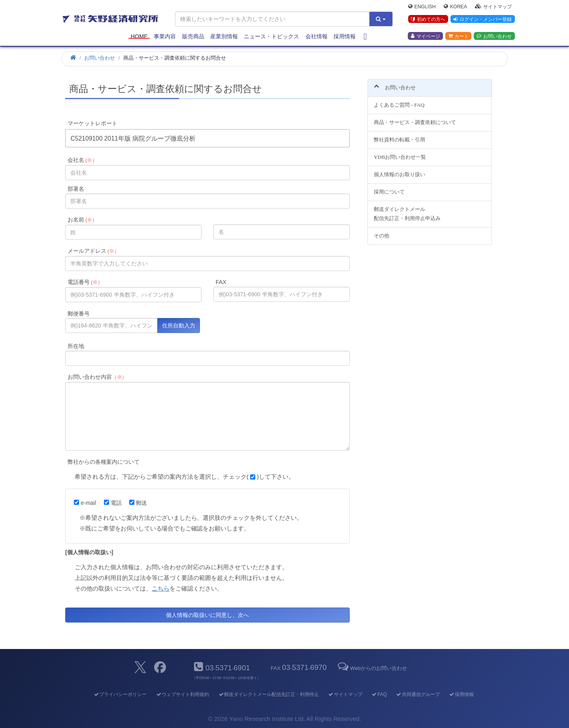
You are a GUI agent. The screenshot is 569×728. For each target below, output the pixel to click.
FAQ (379, 694)
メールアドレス (93, 251)
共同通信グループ (418, 694)
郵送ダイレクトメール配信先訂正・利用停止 (268, 694)
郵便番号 (79, 314)
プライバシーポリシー (120, 694)
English (422, 6)
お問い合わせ (494, 36)
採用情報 (345, 36)
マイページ (426, 36)
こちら (161, 588)
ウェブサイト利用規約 (182, 694)
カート (458, 36)
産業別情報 (224, 36)
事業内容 (165, 36)
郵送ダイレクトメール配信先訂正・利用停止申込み (407, 209)
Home (139, 36)
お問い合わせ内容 (97, 377)
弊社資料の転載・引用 (399, 135)
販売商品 (193, 36)
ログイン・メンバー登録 (482, 19)
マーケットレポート (92, 123)
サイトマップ (493, 6)
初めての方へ (428, 19)
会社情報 (317, 36)
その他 (382, 231)
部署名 (76, 189)
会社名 (82, 160)
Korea (455, 6)
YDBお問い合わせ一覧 (400, 153)
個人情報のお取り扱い (399, 170)
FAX (221, 282)
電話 (113, 503)
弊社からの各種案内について (104, 462)
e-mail (85, 503)
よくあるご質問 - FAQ (399, 101)
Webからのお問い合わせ (372, 668)
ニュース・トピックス (271, 36)
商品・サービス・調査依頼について (415, 118)
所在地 (76, 346)
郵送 (138, 503)
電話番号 (85, 282)
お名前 (82, 220)
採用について (389, 187)
